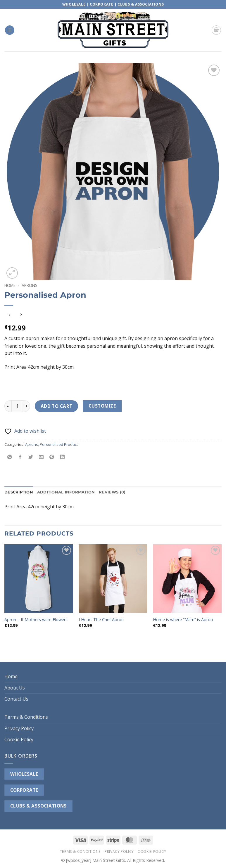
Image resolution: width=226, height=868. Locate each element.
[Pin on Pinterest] (52, 457)
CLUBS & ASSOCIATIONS (38, 806)
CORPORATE (24, 790)
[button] (10, 30)
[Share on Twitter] (31, 457)
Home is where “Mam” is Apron (183, 620)
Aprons (30, 285)
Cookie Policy (19, 739)
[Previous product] (21, 315)
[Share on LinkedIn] (62, 457)
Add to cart (57, 406)
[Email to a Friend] (41, 457)
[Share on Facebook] (20, 457)
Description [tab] (19, 492)
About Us (15, 688)
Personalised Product (59, 444)
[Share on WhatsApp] (10, 457)
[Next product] (10, 315)
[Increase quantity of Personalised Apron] (27, 406)
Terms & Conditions (26, 717)
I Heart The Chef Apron (101, 620)
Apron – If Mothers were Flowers (36, 620)
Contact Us (16, 699)
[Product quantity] (17, 406)
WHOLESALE (24, 774)
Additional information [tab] (66, 492)
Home (10, 285)
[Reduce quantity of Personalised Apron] (8, 406)
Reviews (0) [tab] (112, 492)
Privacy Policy (19, 728)
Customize (102, 406)
